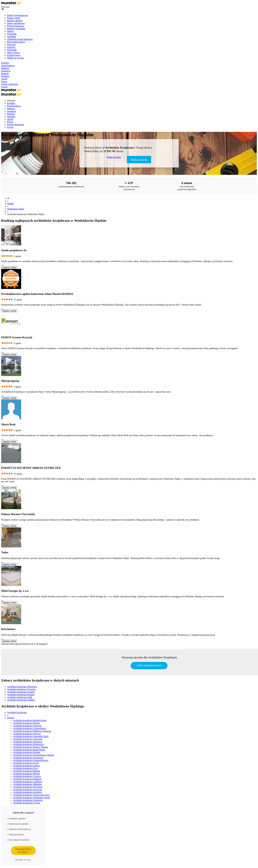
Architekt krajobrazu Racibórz (27, 792)
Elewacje (11, 45)
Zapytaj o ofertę (9, 267)
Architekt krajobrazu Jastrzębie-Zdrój (31, 736)
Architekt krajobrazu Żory (25, 768)
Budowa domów (15, 21)
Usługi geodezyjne (15, 835)
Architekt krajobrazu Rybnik (27, 752)
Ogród (4, 79)
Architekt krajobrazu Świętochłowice (31, 760)
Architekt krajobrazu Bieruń (26, 774)
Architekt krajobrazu (17, 712)
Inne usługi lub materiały (18, 840)
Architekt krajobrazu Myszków (28, 787)
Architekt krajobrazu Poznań (21, 695)
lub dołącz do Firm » (23, 860)
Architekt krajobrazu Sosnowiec (28, 758)
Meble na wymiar (15, 58)
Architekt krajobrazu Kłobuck (27, 779)
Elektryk (11, 47)
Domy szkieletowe (16, 23)
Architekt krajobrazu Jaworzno (28, 739)
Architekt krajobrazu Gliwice (27, 734)
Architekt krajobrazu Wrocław (22, 689)
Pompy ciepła (14, 18)
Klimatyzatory (14, 55)
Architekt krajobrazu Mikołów (28, 784)
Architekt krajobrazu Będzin (26, 771)
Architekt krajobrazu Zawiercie (28, 800)
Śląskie (10, 204)
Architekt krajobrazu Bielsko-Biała (30, 720)
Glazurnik (12, 34)
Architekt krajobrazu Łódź (20, 697)
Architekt (12, 37)
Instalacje (6, 71)
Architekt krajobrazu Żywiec (27, 803)
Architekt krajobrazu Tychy (26, 763)
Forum (4, 87)
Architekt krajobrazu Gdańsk (21, 700)
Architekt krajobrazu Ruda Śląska (29, 750)
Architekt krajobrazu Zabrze (26, 766)
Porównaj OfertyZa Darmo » (23, 851)
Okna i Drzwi (14, 53)
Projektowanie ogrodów (17, 824)
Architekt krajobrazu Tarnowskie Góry (31, 795)
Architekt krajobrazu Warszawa (22, 687)
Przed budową (8, 66)
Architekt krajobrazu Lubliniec (28, 782)
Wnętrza (5, 76)
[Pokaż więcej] (2, 265)
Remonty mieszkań (16, 29)
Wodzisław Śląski (16, 209)
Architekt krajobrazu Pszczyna (28, 790)
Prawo (4, 82)
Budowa (5, 68)
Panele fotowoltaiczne (18, 15)
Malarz (10, 31)
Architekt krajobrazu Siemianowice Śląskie (34, 755)
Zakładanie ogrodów (16, 819)
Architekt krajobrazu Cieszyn (27, 776)
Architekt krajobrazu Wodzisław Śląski (31, 798)
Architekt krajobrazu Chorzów (27, 726)
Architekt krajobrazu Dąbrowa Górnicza (32, 731)
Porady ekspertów (10, 84)
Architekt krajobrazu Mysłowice (28, 744)
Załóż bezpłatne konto (149, 665)
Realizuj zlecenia (139, 160)
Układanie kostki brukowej (20, 39)
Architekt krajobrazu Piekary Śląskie (30, 747)
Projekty (5, 63)
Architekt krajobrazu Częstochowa (29, 728)
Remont (5, 74)
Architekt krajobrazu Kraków (21, 692)
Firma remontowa (16, 26)
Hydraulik (12, 50)
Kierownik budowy (16, 42)
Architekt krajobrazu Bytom (26, 723)
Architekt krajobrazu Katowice (28, 742)
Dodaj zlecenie (114, 157)
